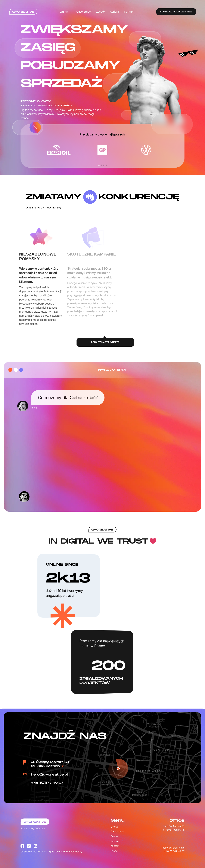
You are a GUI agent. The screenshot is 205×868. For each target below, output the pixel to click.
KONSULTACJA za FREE (176, 12)
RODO (114, 851)
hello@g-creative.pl (49, 775)
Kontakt (129, 12)
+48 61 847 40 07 (47, 783)
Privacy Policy (74, 852)
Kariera (114, 12)
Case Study (84, 12)
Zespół (100, 12)
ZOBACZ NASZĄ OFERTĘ (105, 343)
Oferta (65, 12)
